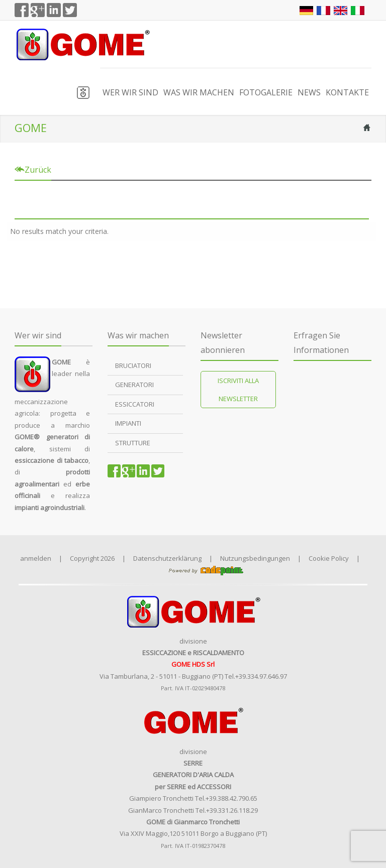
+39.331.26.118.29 (232, 810)
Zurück (33, 170)
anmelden (36, 558)
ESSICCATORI (135, 404)
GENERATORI (134, 385)
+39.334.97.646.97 (261, 676)
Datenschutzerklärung (167, 558)
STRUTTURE (133, 443)
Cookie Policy (329, 558)
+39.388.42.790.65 (231, 798)
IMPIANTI (128, 424)
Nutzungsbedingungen (255, 558)
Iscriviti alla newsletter (238, 390)
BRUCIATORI (133, 365)
